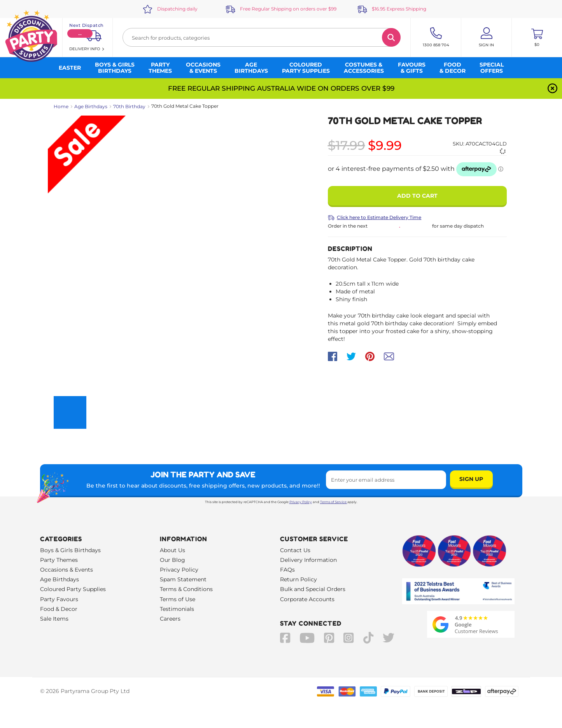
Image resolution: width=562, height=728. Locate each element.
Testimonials (177, 609)
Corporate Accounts (307, 599)
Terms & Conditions (186, 589)
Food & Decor (59, 609)
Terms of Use (178, 599)
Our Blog (172, 560)
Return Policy (299, 579)
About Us (172, 550)
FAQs (287, 570)
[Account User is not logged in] (486, 37)
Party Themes (59, 560)
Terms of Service (334, 502)
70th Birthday (129, 106)
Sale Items (54, 619)
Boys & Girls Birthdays (70, 550)
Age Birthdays (91, 106)
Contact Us (295, 550)
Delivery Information (308, 560)
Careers (170, 619)
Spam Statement (183, 579)
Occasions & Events (67, 570)
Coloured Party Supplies (73, 589)
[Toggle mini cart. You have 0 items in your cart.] (537, 37)
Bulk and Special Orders (313, 589)
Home (61, 106)
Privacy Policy (301, 502)
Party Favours (59, 599)
